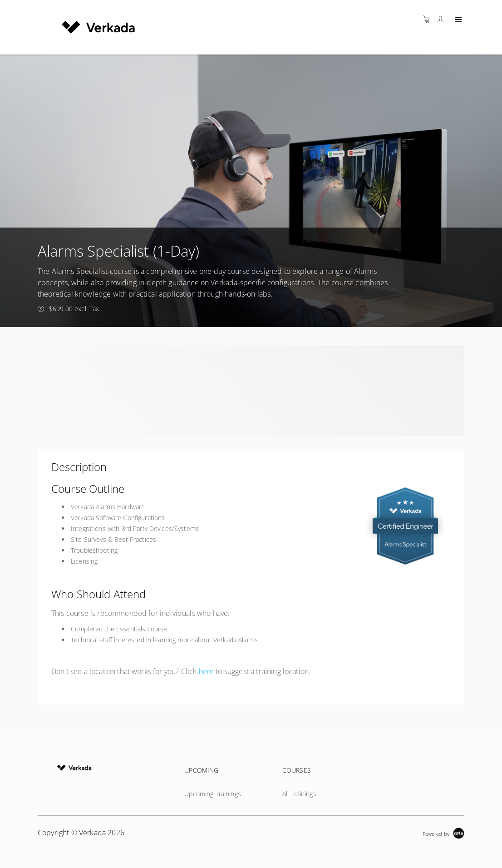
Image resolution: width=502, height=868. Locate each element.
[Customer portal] (443, 19)
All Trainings (299, 794)
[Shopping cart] (428, 19)
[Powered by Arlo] (443, 833)
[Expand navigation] (457, 20)
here (207, 671)
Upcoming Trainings (213, 794)
